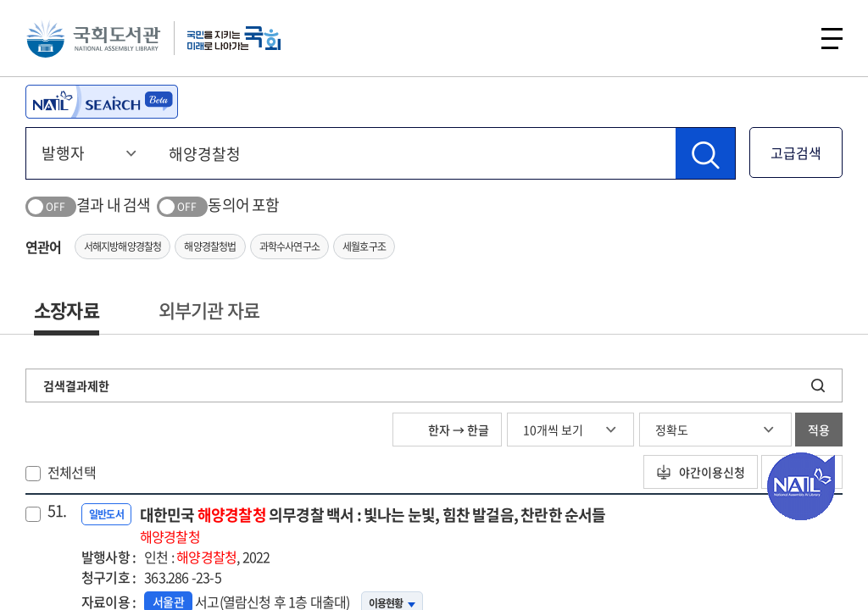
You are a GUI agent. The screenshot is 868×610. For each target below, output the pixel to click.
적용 (819, 430)
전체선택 (72, 472)
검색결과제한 (76, 385)
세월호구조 (364, 247)
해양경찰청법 (210, 247)
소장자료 (67, 310)
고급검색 (796, 152)
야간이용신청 (701, 472)
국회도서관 (93, 38)
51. (57, 511)
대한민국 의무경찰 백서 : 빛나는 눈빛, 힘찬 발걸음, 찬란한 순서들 (373, 525)
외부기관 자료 (209, 310)
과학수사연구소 (289, 247)
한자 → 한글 (447, 430)
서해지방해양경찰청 (123, 247)
